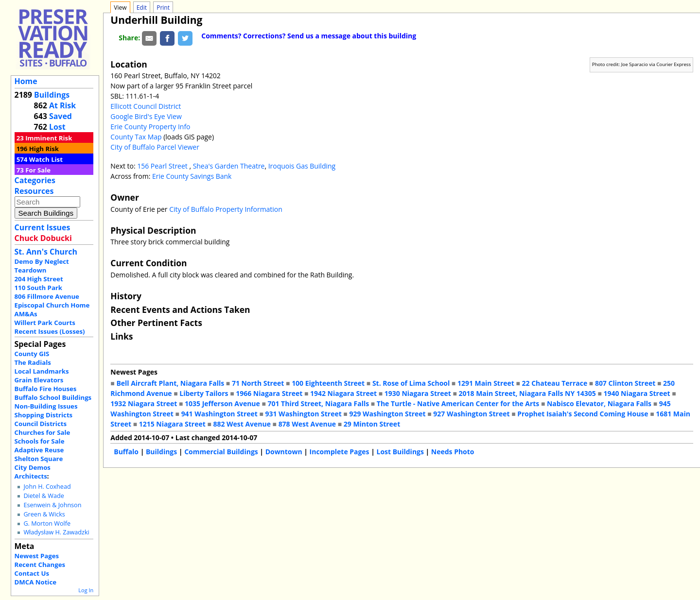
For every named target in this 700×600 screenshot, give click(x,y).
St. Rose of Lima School (411, 383)
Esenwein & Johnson (52, 505)
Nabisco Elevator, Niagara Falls (599, 403)
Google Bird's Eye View (146, 116)
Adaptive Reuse (39, 450)
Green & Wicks (44, 514)
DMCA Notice (35, 582)
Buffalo (126, 452)
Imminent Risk (49, 138)
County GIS (32, 354)
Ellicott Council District (146, 106)
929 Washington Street (387, 414)
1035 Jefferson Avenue (222, 403)
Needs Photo (453, 452)
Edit (142, 8)
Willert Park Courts (45, 323)
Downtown (284, 452)
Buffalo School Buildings (53, 397)
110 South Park (39, 288)
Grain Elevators (39, 380)
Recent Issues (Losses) (50, 331)
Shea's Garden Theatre (229, 166)
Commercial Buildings (221, 452)
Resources (34, 191)
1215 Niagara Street (172, 424)
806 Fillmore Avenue (47, 296)
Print (163, 8)
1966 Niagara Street (269, 393)
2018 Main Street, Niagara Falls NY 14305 (527, 393)
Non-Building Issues (46, 406)
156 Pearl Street (163, 166)
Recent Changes (40, 565)
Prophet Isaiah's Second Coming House (583, 414)
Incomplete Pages (340, 452)
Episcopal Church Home (52, 305)
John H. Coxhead (47, 487)
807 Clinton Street (625, 383)
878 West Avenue (307, 424)
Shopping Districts (44, 415)
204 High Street (39, 279)
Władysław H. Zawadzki (56, 532)
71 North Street (258, 383)
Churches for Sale (43, 432)
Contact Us (32, 573)
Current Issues (43, 227)
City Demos (33, 467)
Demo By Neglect (42, 261)
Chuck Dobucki (43, 238)
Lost (57, 127)
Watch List (46, 159)
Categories (35, 180)
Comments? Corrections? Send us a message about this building (309, 36)
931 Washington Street (304, 414)
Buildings (52, 95)
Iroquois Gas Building (302, 166)
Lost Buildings (400, 452)
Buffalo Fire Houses (46, 389)
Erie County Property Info (150, 127)
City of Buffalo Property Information (226, 209)
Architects (31, 476)
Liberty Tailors (204, 393)
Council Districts (41, 424)
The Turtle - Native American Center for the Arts (458, 403)
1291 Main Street (486, 383)
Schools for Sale (40, 441)
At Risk (62, 105)
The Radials (33, 362)
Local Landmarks (42, 371)
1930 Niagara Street (418, 393)
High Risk (44, 149)
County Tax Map (136, 137)
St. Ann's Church (46, 252)
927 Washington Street (471, 414)
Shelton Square (39, 459)
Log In (86, 590)
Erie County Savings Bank (192, 176)
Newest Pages (37, 556)
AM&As (26, 314)
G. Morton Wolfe (47, 523)
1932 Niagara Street (144, 403)
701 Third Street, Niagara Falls (319, 403)
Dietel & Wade (44, 496)
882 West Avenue (242, 424)
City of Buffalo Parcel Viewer (155, 147)
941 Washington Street (219, 414)
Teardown (31, 270)
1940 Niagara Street (637, 393)
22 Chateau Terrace (555, 383)
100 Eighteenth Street (328, 383)
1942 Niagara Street (343, 393)
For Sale (38, 170)
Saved (61, 116)
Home (26, 81)
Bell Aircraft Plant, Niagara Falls (170, 383)
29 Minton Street (372, 424)
